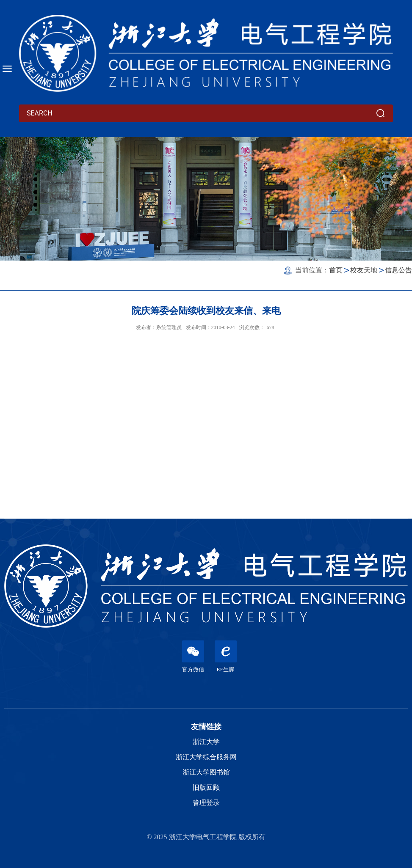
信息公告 (398, 270)
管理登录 (206, 803)
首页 (336, 270)
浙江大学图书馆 (206, 772)
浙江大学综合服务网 (206, 757)
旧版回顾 (206, 787)
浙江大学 (206, 742)
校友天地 (364, 270)
